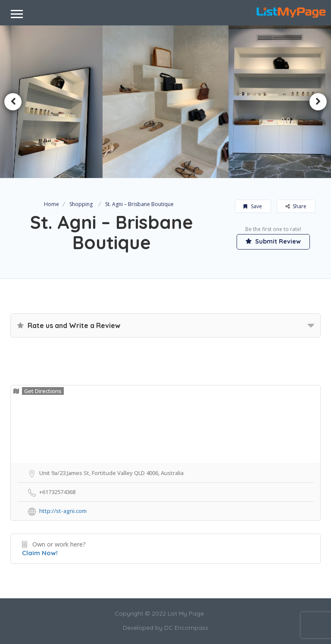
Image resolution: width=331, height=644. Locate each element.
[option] (166, 102)
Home (52, 204)
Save (253, 206)
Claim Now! (40, 553)
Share (296, 206)
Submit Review (273, 241)
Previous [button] (13, 102)
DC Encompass (186, 628)
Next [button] (318, 102)
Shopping (81, 204)
